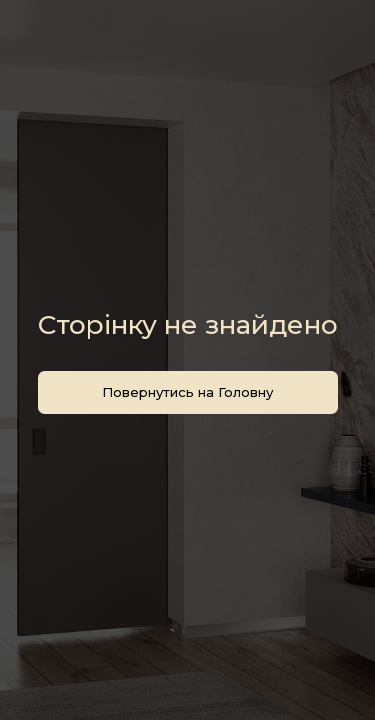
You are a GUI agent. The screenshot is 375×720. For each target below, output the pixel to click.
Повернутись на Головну (187, 392)
